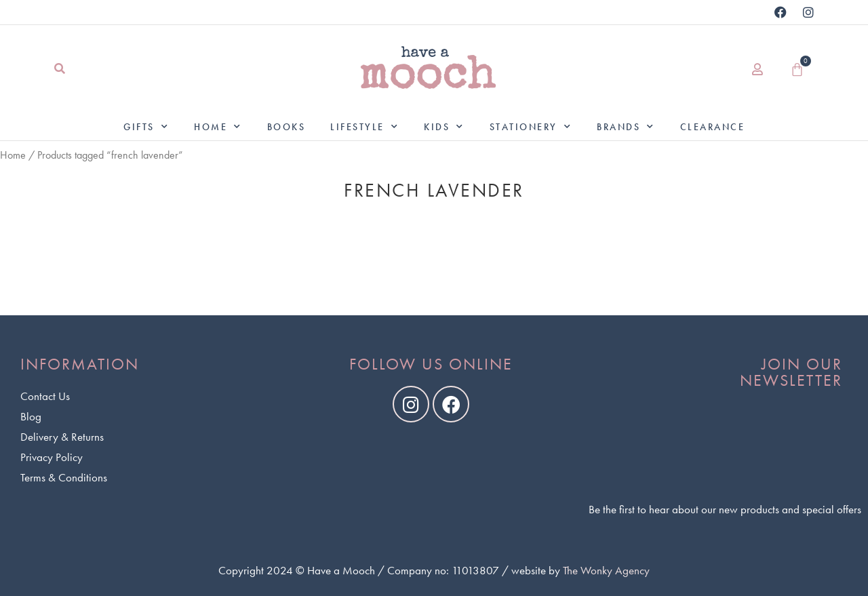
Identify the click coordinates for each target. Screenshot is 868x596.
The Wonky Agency (606, 570)
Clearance (713, 127)
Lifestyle (364, 127)
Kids (444, 127)
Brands (626, 127)
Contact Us (45, 396)
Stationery (531, 127)
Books (287, 127)
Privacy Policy (52, 457)
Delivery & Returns (62, 437)
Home (218, 127)
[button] (59, 69)
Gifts (146, 127)
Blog (31, 416)
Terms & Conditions (64, 477)
